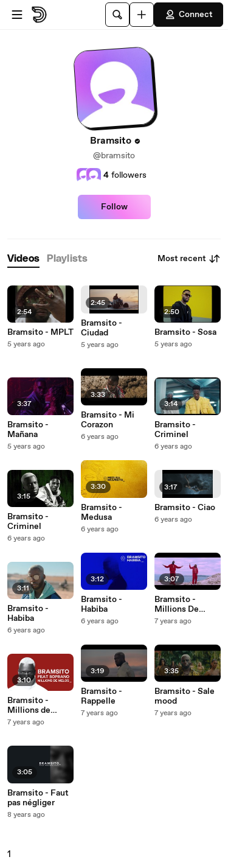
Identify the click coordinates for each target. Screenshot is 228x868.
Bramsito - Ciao (185, 508)
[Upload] (142, 15)
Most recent (189, 259)
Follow (114, 207)
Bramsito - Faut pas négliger (38, 798)
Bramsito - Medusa (102, 513)
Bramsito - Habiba (28, 614)
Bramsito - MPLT (40, 332)
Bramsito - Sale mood (185, 696)
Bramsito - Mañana (28, 430)
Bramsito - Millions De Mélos (177, 604)
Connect (188, 15)
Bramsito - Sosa (185, 332)
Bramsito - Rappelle (102, 696)
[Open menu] (17, 15)
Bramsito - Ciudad (102, 328)
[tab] (23, 259)
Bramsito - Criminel (28, 522)
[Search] (117, 15)
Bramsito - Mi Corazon (108, 420)
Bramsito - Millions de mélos (29, 705)
